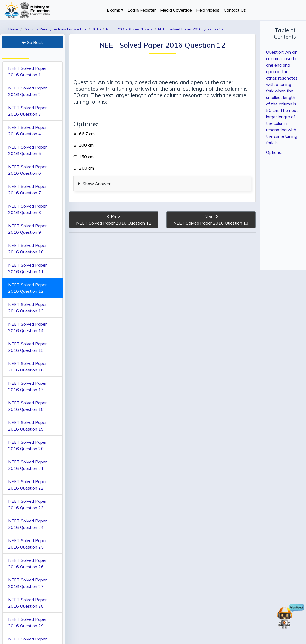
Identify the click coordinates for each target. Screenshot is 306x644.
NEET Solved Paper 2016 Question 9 (27, 229)
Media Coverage (176, 10)
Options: (269, 134)
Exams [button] (113, 10)
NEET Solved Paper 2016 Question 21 (27, 465)
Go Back (32, 42)
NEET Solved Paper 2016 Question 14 (27, 327)
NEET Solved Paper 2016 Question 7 (27, 190)
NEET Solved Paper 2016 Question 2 (27, 91)
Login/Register (142, 10)
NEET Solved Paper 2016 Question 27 (27, 583)
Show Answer (95, 184)
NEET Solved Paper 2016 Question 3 (27, 111)
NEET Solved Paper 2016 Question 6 (27, 170)
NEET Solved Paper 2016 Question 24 (27, 524)
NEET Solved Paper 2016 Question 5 (27, 150)
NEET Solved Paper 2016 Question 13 (27, 308)
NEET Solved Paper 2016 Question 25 (27, 544)
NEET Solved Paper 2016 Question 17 (27, 386)
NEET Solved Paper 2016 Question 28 (27, 603)
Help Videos (208, 10)
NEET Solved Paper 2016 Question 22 (27, 485)
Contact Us (235, 10)
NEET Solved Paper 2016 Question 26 (27, 563)
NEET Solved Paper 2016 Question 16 (27, 367)
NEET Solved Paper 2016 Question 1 (27, 71)
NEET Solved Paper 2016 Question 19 (27, 426)
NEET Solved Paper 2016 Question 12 (27, 288)
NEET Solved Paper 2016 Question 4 (27, 130)
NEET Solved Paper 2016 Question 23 (27, 504)
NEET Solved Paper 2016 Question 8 (27, 209)
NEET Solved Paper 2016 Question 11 (27, 268)
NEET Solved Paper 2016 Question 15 (27, 347)
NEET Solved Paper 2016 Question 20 (27, 445)
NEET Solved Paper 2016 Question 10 (27, 249)
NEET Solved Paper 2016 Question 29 (27, 622)
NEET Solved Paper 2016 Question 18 (27, 406)
